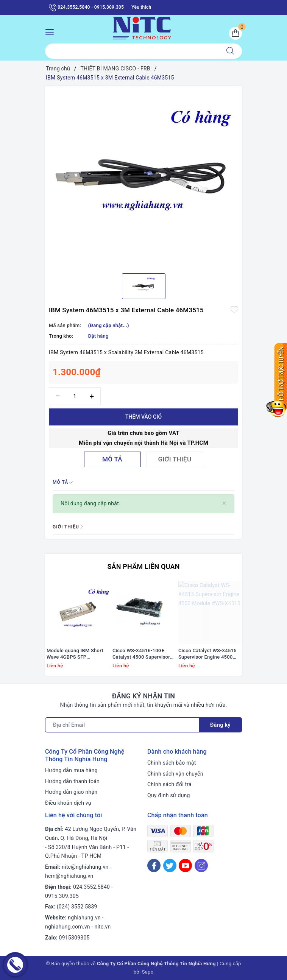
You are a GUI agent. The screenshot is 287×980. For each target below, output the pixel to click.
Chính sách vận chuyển (175, 774)
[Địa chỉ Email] (122, 725)
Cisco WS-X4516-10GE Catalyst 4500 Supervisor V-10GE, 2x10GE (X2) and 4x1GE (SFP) (141, 654)
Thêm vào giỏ (143, 417)
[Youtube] (185, 865)
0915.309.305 (62, 896)
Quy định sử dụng (169, 795)
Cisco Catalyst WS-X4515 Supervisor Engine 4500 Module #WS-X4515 (207, 654)
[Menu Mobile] (52, 31)
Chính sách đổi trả (169, 784)
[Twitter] (170, 865)
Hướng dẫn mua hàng (71, 770)
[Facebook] (154, 865)
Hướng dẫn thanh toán (72, 781)
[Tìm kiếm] (230, 51)
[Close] (224, 503)
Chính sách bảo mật (172, 763)
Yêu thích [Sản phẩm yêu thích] (141, 7)
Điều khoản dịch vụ (68, 803)
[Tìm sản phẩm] (132, 51)
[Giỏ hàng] (236, 33)
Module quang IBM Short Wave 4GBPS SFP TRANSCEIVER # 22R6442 (76, 654)
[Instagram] (201, 865)
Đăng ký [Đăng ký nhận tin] (220, 725)
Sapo (148, 972)
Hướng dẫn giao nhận (71, 792)
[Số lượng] (75, 396)
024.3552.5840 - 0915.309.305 (86, 8)
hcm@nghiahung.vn (69, 876)
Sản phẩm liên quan (143, 566)
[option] (143, 177)
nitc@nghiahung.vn (85, 867)
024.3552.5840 (91, 887)
